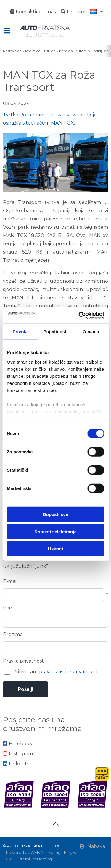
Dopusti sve (55, 514)
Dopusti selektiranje (55, 531)
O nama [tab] (91, 332)
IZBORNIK (8, 31)
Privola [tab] (20, 332)
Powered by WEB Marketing (33, 852)
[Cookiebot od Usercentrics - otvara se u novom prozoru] (79, 315)
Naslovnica (12, 51)
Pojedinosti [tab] (56, 332)
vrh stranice (56, 824)
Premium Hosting (35, 859)
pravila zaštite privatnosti (68, 672)
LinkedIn (16, 764)
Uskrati (55, 549)
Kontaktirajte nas (33, 12)
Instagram (18, 754)
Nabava (92, 846)
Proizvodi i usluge (40, 51)
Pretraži (73, 12)
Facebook (18, 744)
